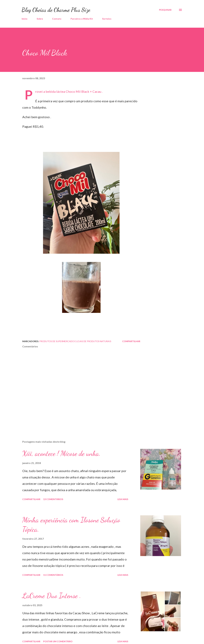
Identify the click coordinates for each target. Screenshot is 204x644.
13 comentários (53, 499)
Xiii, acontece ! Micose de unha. (61, 453)
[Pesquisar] (165, 10)
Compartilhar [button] (131, 341)
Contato (57, 19)
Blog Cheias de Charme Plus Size (56, 10)
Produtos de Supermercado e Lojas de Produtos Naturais (75, 341)
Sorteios (107, 19)
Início (25, 19)
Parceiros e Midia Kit (82, 19)
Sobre (40, 19)
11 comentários (53, 575)
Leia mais (123, 499)
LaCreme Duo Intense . (52, 596)
